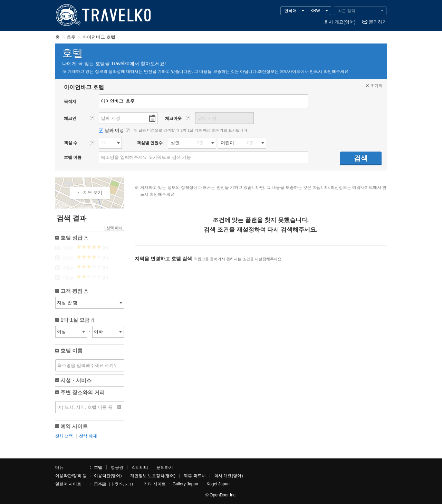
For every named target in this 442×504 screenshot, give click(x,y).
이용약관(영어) (108, 476)
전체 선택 (64, 436)
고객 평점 (74, 292)
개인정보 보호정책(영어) (153, 476)
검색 (361, 158)
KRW (315, 11)
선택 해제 (114, 228)
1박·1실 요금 (78, 321)
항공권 (117, 467)
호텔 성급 (74, 238)
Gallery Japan (185, 484)
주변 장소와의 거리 (83, 392)
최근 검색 (347, 11)
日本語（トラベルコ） (115, 484)
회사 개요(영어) (340, 22)
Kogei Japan (218, 484)
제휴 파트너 (195, 476)
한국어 (290, 11)
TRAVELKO (68, 15)
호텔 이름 (71, 351)
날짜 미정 (112, 130)
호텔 (98, 467)
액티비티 (140, 467)
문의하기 (378, 22)
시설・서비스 (76, 380)
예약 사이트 (74, 426)
